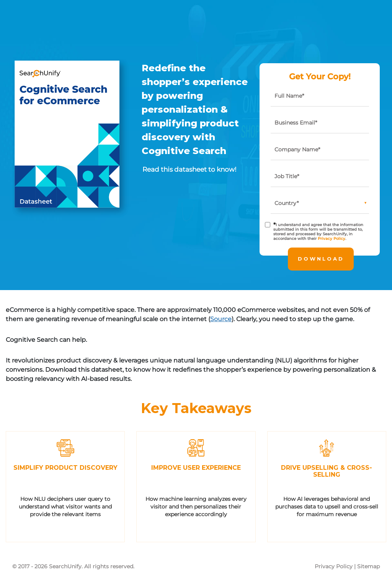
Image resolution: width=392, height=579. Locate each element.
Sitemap (368, 566)
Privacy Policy (332, 239)
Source (221, 319)
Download (321, 259)
